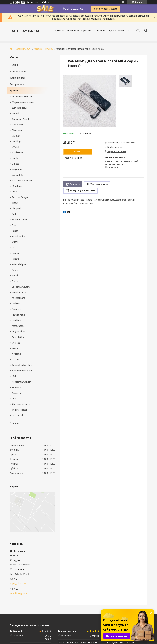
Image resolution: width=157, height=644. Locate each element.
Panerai (16, 259)
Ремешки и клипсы (43, 49)
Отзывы (14, 423)
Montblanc (17, 186)
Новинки (15, 65)
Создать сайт (33, 2)
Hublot (15, 158)
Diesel (15, 281)
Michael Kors (18, 298)
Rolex (15, 270)
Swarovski (17, 309)
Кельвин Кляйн (20, 220)
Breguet (16, 136)
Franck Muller (19, 237)
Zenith (15, 276)
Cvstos (15, 359)
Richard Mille (18, 315)
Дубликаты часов (21, 404)
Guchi (15, 242)
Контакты (100, 31)
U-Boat (15, 164)
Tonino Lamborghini (22, 365)
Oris (14, 399)
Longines (17, 253)
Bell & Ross (18, 125)
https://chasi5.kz (18, 583)
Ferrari (15, 231)
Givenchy (17, 393)
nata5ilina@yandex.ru (20, 593)
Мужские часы (18, 71)
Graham (16, 303)
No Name (16, 354)
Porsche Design (20, 197)
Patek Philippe (19, 264)
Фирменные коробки (23, 102)
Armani (15, 113)
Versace (16, 343)
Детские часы (19, 108)
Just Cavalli (18, 415)
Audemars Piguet (21, 119)
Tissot (15, 203)
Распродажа (17, 84)
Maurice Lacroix (20, 292)
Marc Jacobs (18, 326)
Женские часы (18, 78)
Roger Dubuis (19, 332)
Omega (16, 192)
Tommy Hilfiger (20, 410)
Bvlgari (15, 147)
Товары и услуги (23, 49)
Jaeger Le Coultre (21, 287)
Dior (14, 225)
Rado (14, 214)
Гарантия (86, 31)
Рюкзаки (16, 387)
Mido (14, 376)
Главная (60, 31)
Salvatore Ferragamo (22, 371)
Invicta (15, 348)
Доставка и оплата (119, 31)
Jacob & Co (18, 175)
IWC (14, 248)
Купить (78, 152)
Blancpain (17, 130)
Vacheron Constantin (23, 181)
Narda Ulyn (17, 153)
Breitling (16, 141)
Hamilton (16, 320)
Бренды (72, 31)
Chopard (16, 208)
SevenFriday (18, 337)
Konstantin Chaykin (22, 382)
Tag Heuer (17, 169)
